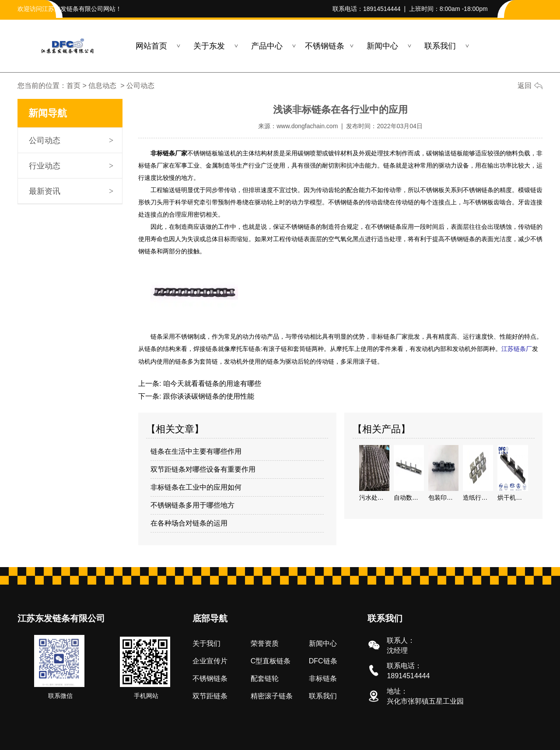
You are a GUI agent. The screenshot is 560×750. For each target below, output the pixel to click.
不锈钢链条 (325, 46)
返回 (525, 86)
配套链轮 (265, 678)
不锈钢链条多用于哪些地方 (192, 505)
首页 (73, 86)
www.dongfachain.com (307, 126)
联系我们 (440, 46)
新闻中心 (382, 46)
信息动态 (102, 86)
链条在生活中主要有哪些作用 (196, 451)
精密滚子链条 (272, 696)
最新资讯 (45, 191)
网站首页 (151, 46)
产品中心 (267, 46)
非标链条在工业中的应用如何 (196, 487)
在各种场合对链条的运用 (189, 523)
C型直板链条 (271, 661)
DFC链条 (323, 661)
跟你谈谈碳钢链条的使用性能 (207, 396)
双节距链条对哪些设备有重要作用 (203, 469)
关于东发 (209, 46)
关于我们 (206, 643)
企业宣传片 (210, 661)
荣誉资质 (265, 643)
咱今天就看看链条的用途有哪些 (211, 383)
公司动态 (45, 140)
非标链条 (323, 678)
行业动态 (45, 166)
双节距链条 (210, 696)
